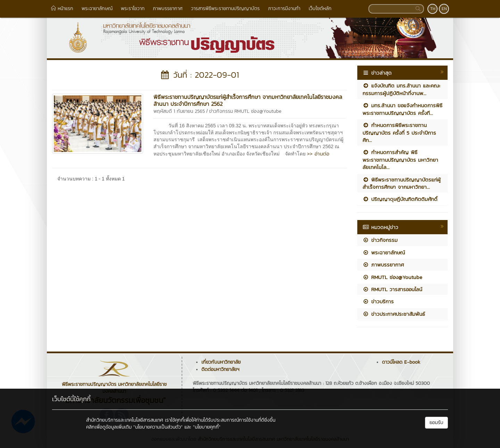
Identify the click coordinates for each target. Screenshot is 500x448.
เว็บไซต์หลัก (320, 9)
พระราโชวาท (133, 9)
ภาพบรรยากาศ (168, 9)
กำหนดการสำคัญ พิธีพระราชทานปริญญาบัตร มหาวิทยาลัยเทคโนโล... (400, 160)
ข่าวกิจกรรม (221, 111)
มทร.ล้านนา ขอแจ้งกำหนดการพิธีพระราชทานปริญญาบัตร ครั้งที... (402, 109)
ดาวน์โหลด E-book (401, 362)
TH (433, 9)
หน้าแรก (62, 9)
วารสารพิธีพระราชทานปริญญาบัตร (225, 9)
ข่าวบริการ (378, 301)
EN (444, 9)
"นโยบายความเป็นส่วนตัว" (158, 427)
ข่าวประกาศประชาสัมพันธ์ (394, 314)
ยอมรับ (436, 422)
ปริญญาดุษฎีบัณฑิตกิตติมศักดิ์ (400, 199)
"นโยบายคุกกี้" (207, 427)
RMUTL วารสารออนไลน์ (392, 289)
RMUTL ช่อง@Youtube (258, 111)
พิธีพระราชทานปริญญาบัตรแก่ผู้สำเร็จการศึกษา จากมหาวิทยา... (402, 183)
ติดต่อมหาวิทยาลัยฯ (220, 369)
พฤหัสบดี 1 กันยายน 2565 (179, 111)
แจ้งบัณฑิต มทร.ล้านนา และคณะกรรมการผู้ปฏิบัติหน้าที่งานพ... (401, 89)
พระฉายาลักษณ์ (97, 9)
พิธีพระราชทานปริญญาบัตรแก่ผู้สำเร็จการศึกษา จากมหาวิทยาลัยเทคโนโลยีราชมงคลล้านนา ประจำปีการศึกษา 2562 (248, 100)
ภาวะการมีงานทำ (284, 9)
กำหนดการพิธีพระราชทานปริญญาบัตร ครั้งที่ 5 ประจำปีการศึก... (399, 133)
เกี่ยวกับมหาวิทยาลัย (221, 362)
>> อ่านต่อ (318, 154)
